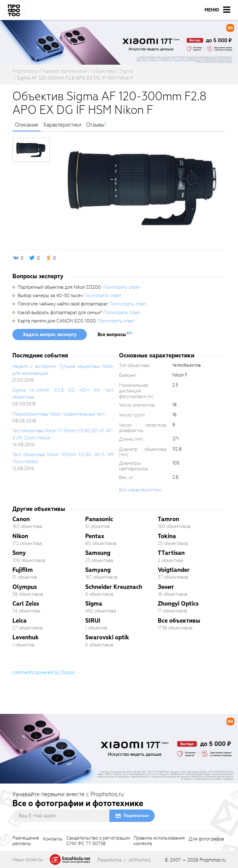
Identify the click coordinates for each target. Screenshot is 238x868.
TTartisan (171, 553)
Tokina (167, 536)
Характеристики (62, 125)
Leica (20, 621)
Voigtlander (174, 570)
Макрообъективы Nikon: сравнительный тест (59, 414)
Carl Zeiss (26, 604)
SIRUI (93, 621)
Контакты (53, 839)
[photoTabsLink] (31, 150)
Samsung (98, 553)
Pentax (95, 536)
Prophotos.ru (213, 860)
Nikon (20, 536)
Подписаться (136, 816)
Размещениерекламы (26, 841)
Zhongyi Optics (178, 604)
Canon (21, 519)
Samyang (98, 570)
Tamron (168, 519)
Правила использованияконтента (159, 841)
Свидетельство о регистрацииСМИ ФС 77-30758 (98, 841)
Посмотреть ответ (121, 287)
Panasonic (99, 519)
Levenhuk (26, 637)
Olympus (25, 587)
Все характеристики (140, 490)
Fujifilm (23, 570)
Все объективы (179, 621)
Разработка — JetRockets (124, 860)
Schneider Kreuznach (114, 587)
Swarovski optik (107, 637)
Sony (19, 553)
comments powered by (44, 672)
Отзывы (95, 125)
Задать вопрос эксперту (50, 335)
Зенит (166, 587)
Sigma (94, 604)
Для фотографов (206, 839)
